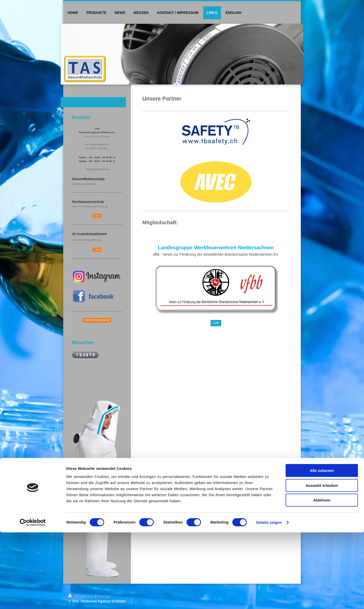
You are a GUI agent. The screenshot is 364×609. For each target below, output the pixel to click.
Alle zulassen (322, 547)
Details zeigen (269, 599)
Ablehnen (322, 577)
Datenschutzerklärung (97, 320)
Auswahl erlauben (322, 562)
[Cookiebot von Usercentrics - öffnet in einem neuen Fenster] (33, 599)
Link (216, 323)
